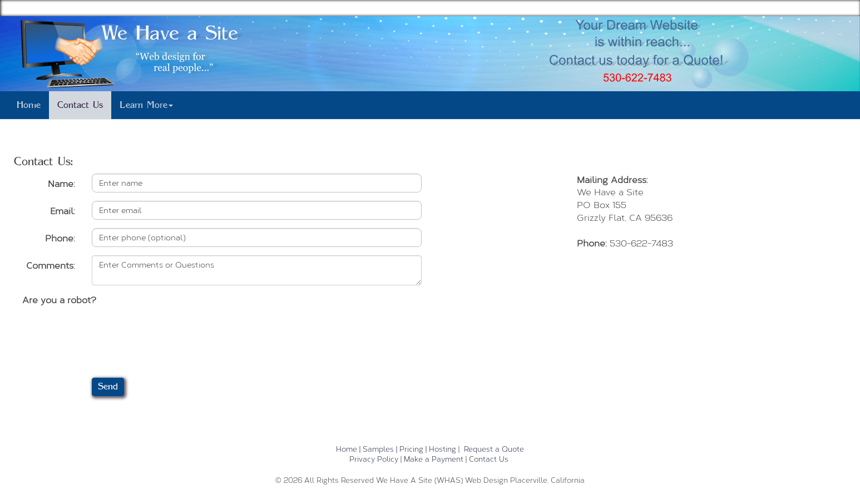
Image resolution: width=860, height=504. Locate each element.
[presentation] (107, 330)
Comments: (51, 265)
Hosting (443, 449)
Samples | (380, 449)
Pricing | (413, 449)
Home (29, 105)
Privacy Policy (374, 459)
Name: (61, 183)
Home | (348, 449)
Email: (63, 211)
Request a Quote (494, 449)
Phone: (60, 238)
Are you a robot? (59, 300)
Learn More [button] (146, 105)
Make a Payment (434, 459)
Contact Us (80, 105)
